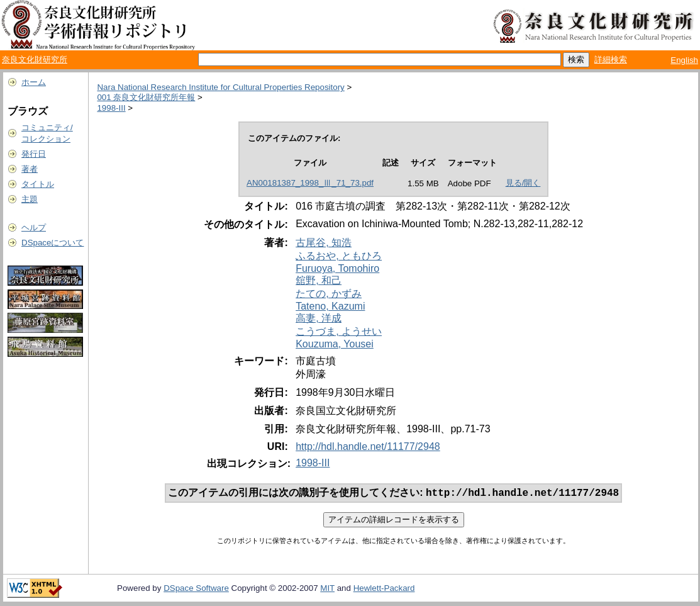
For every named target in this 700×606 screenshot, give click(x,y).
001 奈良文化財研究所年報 (146, 97)
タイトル (38, 184)
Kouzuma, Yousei (335, 344)
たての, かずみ (329, 294)
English (684, 60)
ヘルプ (34, 227)
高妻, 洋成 (319, 318)
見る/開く (523, 183)
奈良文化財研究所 (35, 59)
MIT (327, 589)
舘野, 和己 (319, 280)
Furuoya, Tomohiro (337, 268)
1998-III (111, 108)
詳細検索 (611, 59)
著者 (30, 169)
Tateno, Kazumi (330, 306)
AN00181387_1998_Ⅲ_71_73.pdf (310, 183)
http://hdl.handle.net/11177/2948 (368, 446)
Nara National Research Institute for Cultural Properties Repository (220, 87)
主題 (30, 199)
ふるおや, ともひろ (339, 256)
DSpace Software (196, 589)
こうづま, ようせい (339, 331)
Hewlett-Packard (384, 589)
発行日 (34, 154)
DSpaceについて (53, 243)
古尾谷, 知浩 (324, 243)
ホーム (34, 82)
